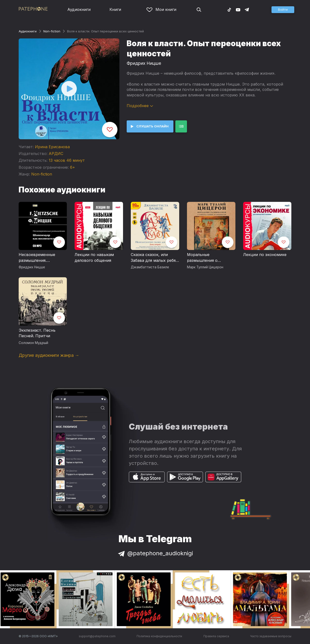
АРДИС (56, 154)
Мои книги (161, 9)
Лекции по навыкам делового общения (94, 257)
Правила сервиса (216, 636)
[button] (283, 10)
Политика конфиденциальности (159, 636)
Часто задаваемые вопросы (271, 636)
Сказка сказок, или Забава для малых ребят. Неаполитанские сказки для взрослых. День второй (155, 258)
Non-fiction (52, 31)
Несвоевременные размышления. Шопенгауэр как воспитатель (37, 258)
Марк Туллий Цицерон (205, 267)
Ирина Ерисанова (52, 147)
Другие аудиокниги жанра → (49, 355)
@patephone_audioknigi (155, 553)
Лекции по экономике (265, 255)
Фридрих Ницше (144, 63)
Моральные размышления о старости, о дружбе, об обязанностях (210, 258)
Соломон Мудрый (33, 343)
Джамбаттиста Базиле (150, 267)
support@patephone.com (97, 636)
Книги (115, 9)
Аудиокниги (79, 9)
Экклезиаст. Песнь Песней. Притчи (37, 333)
